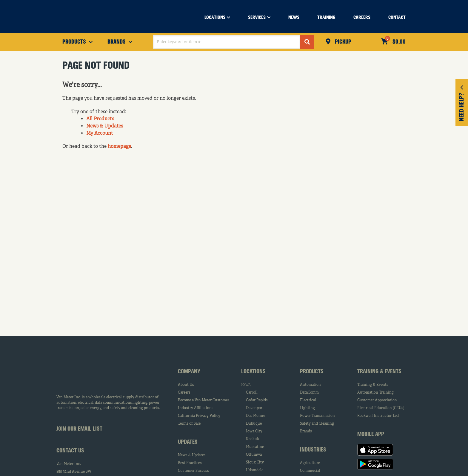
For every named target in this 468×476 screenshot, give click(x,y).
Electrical (308, 400)
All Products (100, 119)
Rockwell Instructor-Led (378, 416)
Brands (306, 432)
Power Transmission (317, 416)
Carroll (252, 393)
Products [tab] (312, 372)
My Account (100, 133)
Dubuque (254, 424)
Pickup (342, 42)
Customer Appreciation (377, 400)
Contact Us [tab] (70, 451)
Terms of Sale (189, 424)
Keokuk (253, 439)
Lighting (307, 408)
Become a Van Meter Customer (204, 400)
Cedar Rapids (257, 400)
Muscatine (255, 447)
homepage (119, 147)
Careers (184, 393)
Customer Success (193, 471)
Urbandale (255, 470)
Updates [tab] (188, 442)
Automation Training (375, 393)
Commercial (310, 471)
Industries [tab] (313, 450)
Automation (310, 385)
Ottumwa (254, 455)
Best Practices (190, 463)
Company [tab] (189, 372)
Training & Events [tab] (379, 372)
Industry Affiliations (196, 408)
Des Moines (256, 416)
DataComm (309, 393)
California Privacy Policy (199, 416)
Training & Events (373, 385)
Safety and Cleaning (317, 424)
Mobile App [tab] (371, 434)
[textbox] (227, 42)
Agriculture (310, 463)
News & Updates (105, 126)
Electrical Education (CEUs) (381, 408)
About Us (186, 385)
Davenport (255, 408)
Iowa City (254, 432)
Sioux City (255, 463)
